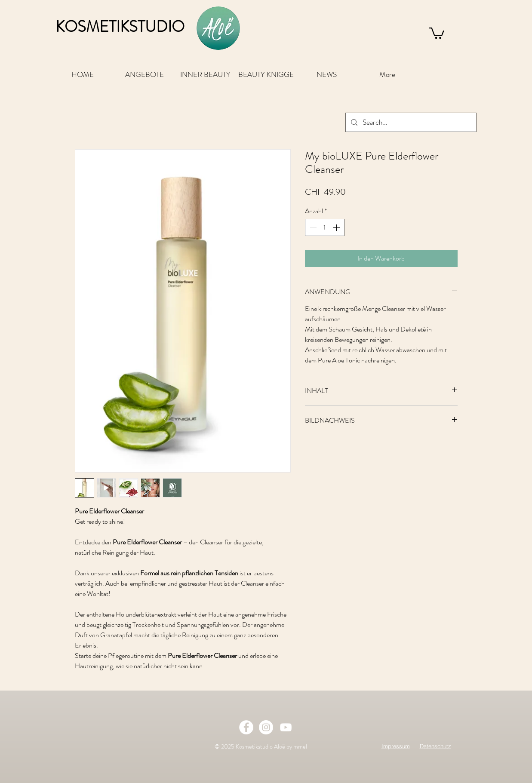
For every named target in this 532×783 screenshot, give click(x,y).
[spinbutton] (325, 227)
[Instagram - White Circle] (266, 727)
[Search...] (410, 122)
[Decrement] (312, 227)
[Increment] (337, 227)
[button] (437, 32)
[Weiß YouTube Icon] (286, 727)
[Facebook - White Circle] (246, 727)
